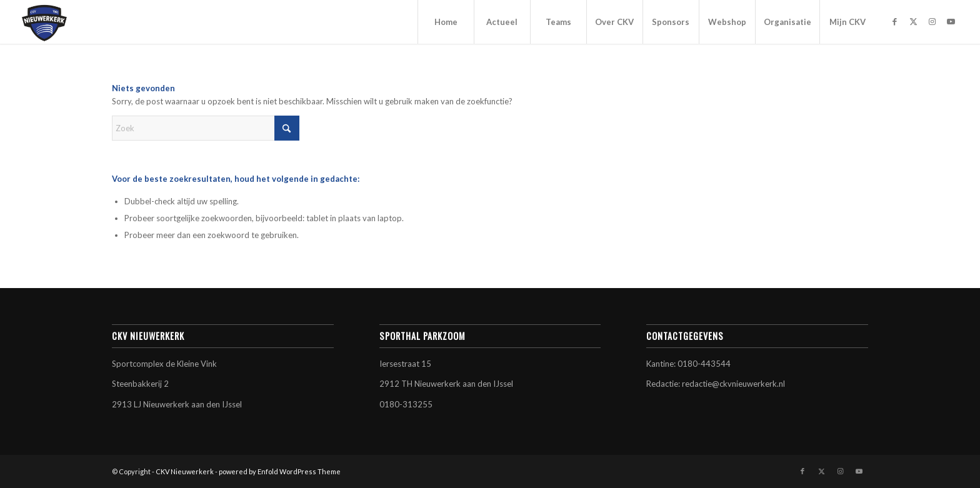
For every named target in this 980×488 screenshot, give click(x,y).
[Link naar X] (914, 21)
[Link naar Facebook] (895, 21)
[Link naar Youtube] (951, 21)
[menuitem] (446, 22)
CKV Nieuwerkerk (185, 471)
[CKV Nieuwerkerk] (44, 22)
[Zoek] (206, 128)
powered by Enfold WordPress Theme (280, 471)
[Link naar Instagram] (932, 21)
